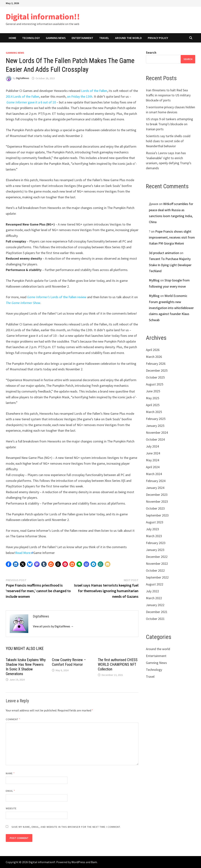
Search (151, 52)
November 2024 (157, 433)
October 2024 (155, 439)
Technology (31, 38)
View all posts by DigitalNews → (53, 626)
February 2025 (156, 419)
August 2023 (155, 522)
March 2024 (154, 474)
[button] (9, 564)
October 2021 (155, 619)
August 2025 (155, 384)
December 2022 (157, 557)
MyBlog (154, 280)
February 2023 (156, 543)
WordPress (78, 862)
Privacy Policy (158, 38)
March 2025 (154, 412)
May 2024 (153, 460)
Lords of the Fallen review (57, 297)
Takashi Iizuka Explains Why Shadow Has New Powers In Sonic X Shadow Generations (26, 667)
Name (10, 773)
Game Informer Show (26, 303)
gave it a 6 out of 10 (31, 102)
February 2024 (156, 481)
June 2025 (153, 391)
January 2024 (155, 488)
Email (11, 791)
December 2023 (157, 495)
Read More (23, 553)
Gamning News (56, 38)
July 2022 (152, 591)
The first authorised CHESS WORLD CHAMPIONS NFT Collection (118, 664)
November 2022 (157, 564)
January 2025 (155, 426)
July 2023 (152, 529)
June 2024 (153, 453)
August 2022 (155, 584)
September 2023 (157, 515)
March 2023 (154, 536)
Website (11, 808)
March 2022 (154, 598)
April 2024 (153, 467)
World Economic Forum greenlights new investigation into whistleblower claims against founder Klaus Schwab (171, 308)
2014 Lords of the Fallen (23, 96)
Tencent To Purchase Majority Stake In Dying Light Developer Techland (170, 265)
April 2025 (153, 405)
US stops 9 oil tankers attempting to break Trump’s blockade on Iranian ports (169, 124)
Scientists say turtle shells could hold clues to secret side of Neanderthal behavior (168, 141)
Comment (13, 719)
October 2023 (155, 508)
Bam (94, 862)
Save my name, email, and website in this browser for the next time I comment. (66, 827)
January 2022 (155, 605)
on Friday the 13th (80, 96)
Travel (104, 38)
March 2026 (154, 357)
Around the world (128, 38)
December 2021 (157, 612)
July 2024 (152, 446)
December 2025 (157, 370)
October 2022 (155, 570)
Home (12, 38)
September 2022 (157, 577)
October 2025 (155, 377)
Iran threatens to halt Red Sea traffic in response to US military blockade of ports (168, 95)
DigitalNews (23, 78)
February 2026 (156, 364)
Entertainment (82, 38)
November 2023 (157, 501)
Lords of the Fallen (94, 91)
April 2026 (153, 350)
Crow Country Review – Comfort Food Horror (69, 662)
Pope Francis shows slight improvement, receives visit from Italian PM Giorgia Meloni (172, 237)
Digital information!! (43, 16)
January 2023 (155, 550)
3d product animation (164, 253)
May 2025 (153, 398)
